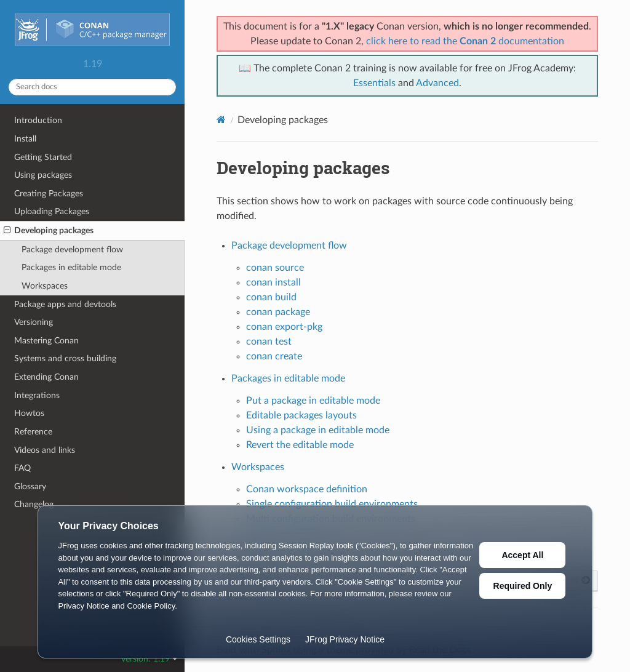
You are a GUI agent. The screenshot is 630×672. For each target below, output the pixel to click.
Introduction (38, 120)
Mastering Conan (46, 341)
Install (25, 139)
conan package (278, 312)
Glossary (30, 486)
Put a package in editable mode (313, 401)
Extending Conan (46, 377)
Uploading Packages (52, 211)
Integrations (37, 395)
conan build (271, 297)
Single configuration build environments (332, 504)
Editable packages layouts (301, 415)
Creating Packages (49, 194)
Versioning (34, 322)
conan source (275, 268)
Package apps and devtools (65, 304)
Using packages (43, 175)
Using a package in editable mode (318, 430)
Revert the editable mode (300, 445)
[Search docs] (92, 87)
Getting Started (43, 157)
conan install (273, 282)
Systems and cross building (65, 358)
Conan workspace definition (307, 489)
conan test (269, 342)
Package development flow (72, 250)
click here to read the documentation (465, 41)
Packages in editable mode (71, 267)
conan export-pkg (284, 327)
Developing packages (49, 231)
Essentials (374, 83)
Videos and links (45, 450)
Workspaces (45, 286)
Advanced (437, 83)
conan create (274, 356)
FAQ (22, 468)
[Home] (221, 120)
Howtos (29, 413)
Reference (33, 432)
